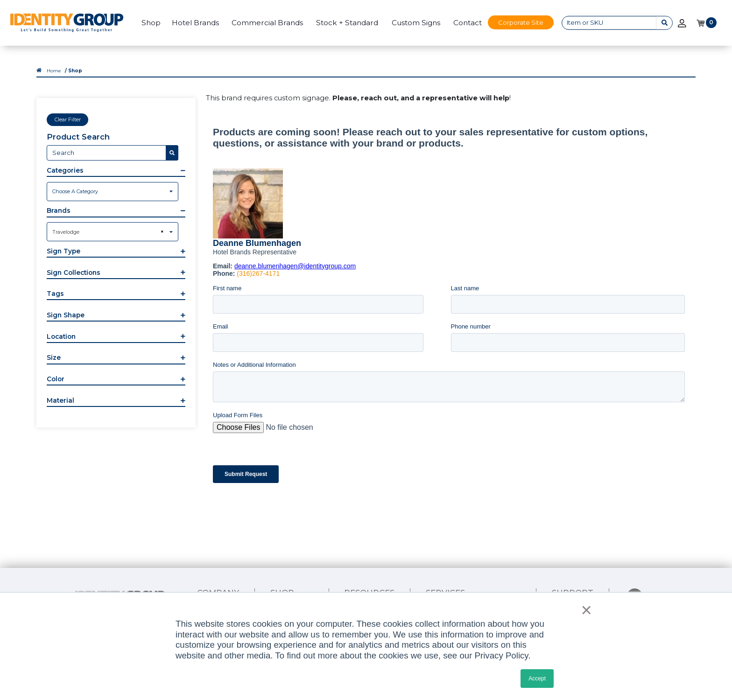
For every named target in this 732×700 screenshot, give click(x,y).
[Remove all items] (161, 231)
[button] (116, 171)
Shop (151, 23)
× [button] (584, 610)
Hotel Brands (195, 23)
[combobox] (113, 192)
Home (54, 70)
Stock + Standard (347, 23)
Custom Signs (416, 23)
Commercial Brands (267, 23)
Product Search (78, 137)
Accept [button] (537, 679)
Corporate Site (521, 22)
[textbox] (113, 191)
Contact (468, 23)
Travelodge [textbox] (66, 232)
